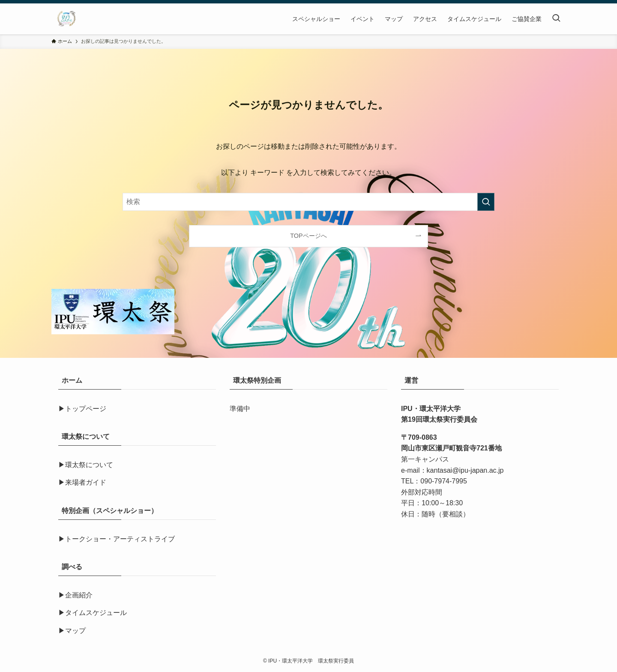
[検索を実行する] (486, 202)
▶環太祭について (86, 465)
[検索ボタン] (556, 19)
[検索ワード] (308, 202)
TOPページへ (308, 236)
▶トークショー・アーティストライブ (117, 539)
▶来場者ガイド (82, 482)
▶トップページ (82, 409)
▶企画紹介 (75, 595)
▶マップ (72, 631)
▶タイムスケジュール (93, 613)
